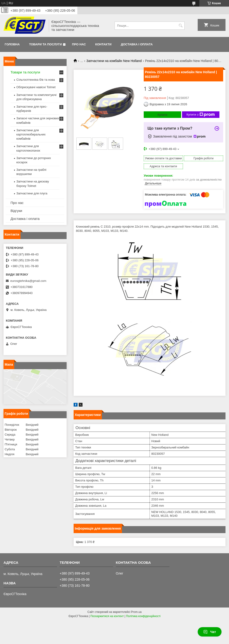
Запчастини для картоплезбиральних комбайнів (31, 134)
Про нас (79, 44)
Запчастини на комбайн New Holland (114, 61)
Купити (162, 115)
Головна (12, 44)
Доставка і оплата (137, 44)
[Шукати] (181, 26)
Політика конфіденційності (143, 616)
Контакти (104, 44)
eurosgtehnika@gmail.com (28, 281)
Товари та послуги (45, 44)
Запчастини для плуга (32, 193)
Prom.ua (136, 612)
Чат (210, 632)
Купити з (201, 115)
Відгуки (16, 211)
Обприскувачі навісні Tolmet (36, 87)
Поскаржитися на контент (107, 616)
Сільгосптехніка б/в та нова (36, 80)
